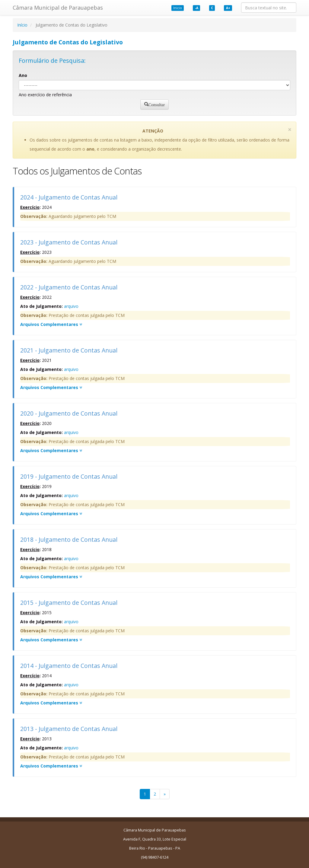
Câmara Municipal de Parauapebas (58, 8)
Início (22, 25)
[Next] (165, 794)
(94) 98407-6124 (155, 857)
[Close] (290, 130)
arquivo (71, 306)
